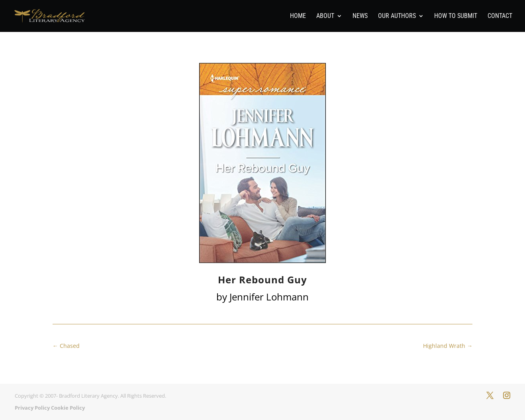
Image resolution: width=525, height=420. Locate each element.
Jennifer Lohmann (269, 297)
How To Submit (456, 16)
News (360, 16)
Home (298, 16)
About (325, 16)
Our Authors (397, 16)
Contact (500, 16)
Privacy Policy (32, 408)
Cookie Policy (68, 408)
